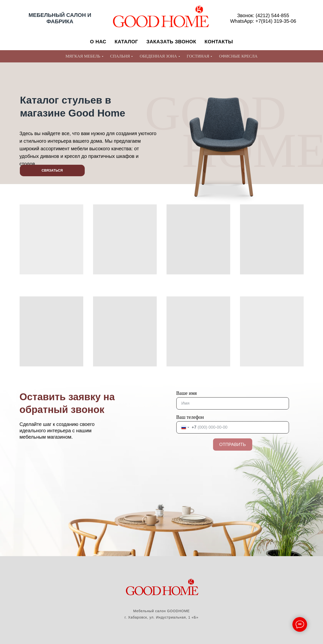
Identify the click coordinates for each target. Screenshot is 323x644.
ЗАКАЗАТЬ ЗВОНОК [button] (171, 42)
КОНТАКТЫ (219, 42)
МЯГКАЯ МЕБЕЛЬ (83, 56)
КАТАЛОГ (126, 42)
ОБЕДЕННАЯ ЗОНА (158, 56)
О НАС (98, 42)
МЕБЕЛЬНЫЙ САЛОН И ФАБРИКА (60, 18)
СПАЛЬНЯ (120, 56)
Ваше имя (187, 393)
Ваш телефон (190, 417)
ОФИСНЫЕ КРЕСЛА (238, 56)
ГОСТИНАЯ (198, 56)
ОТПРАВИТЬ (233, 445)
